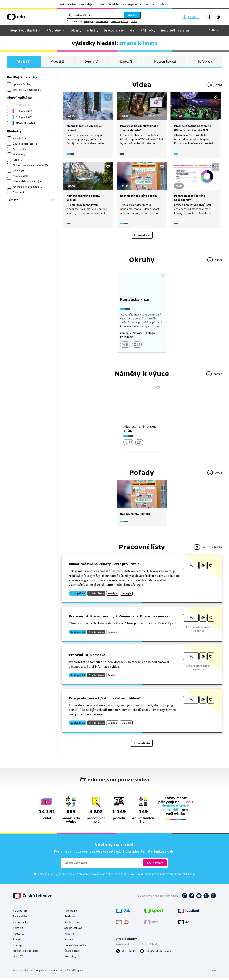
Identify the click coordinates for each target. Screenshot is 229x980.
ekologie (88, 21)
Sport (102, 4)
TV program (130, 4)
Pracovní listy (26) (166, 63)
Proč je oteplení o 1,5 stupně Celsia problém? (105, 700)
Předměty (54, 30)
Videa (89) (58, 63)
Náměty (93, 30)
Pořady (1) (205, 63)
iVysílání (114, 4)
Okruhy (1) (91, 63)
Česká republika (120, 21)
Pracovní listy (114, 30)
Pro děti (145, 4)
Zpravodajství (87, 4)
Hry (132, 30)
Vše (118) (24, 63)
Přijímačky (148, 30)
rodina (134, 21)
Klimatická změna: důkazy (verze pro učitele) (105, 566)
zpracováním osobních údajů (177, 876)
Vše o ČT (165, 4)
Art (155, 4)
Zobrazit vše (142, 237)
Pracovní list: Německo (87, 657)
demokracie (102, 21)
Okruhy (76, 30)
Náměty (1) (126, 63)
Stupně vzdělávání (24, 30)
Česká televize (67, 4)
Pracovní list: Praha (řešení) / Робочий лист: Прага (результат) (119, 618)
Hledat (132, 15)
